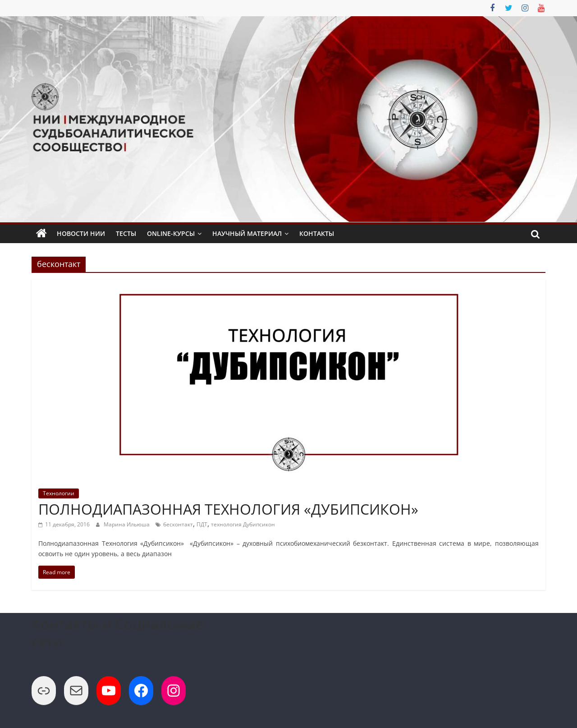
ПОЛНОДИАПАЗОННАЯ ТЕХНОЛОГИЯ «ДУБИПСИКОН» (228, 509)
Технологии (59, 493)
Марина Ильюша (127, 524)
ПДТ (202, 524)
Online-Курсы (171, 233)
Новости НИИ (81, 233)
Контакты (317, 233)
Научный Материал (247, 233)
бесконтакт (178, 524)
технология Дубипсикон (243, 524)
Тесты (126, 233)
